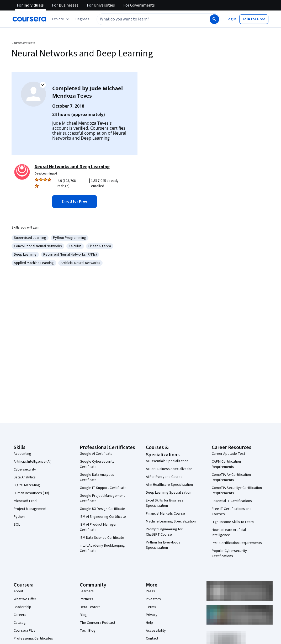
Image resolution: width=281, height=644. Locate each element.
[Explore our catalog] (61, 19)
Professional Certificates (33, 638)
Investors (153, 599)
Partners (86, 599)
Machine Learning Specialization (171, 521)
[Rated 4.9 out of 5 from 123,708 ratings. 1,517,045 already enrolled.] (94, 183)
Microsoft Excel (25, 501)
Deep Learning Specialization (169, 493)
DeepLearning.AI (46, 174)
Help (149, 623)
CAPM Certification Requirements (226, 464)
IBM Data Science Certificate (102, 538)
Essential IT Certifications (232, 501)
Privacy (152, 615)
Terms (151, 607)
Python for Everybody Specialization (163, 545)
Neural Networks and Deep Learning (89, 136)
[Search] (214, 19)
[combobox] (153, 19)
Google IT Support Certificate (103, 488)
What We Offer (25, 599)
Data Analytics (25, 477)
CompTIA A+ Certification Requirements (231, 477)
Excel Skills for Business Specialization (165, 503)
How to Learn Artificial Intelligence (229, 532)
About (18, 591)
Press (150, 591)
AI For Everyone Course (164, 477)
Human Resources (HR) (31, 493)
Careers (20, 615)
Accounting (22, 454)
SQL (17, 525)
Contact (152, 638)
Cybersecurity (25, 469)
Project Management (30, 509)
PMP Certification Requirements (237, 543)
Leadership (22, 607)
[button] (82, 19)
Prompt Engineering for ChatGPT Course (164, 532)
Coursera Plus (25, 631)
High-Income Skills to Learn (233, 522)
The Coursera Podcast (97, 623)
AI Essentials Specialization (167, 461)
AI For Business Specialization (169, 469)
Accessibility (156, 631)
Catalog (20, 623)
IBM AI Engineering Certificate (103, 517)
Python (19, 517)
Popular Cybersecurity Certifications (229, 553)
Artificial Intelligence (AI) (33, 462)
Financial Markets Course (165, 514)
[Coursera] (29, 19)
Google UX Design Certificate (102, 509)
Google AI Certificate (96, 454)
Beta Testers (90, 607)
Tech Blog (88, 631)
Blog (83, 615)
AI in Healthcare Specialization (169, 485)
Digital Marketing (27, 485)
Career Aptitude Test (228, 454)
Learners (87, 591)
